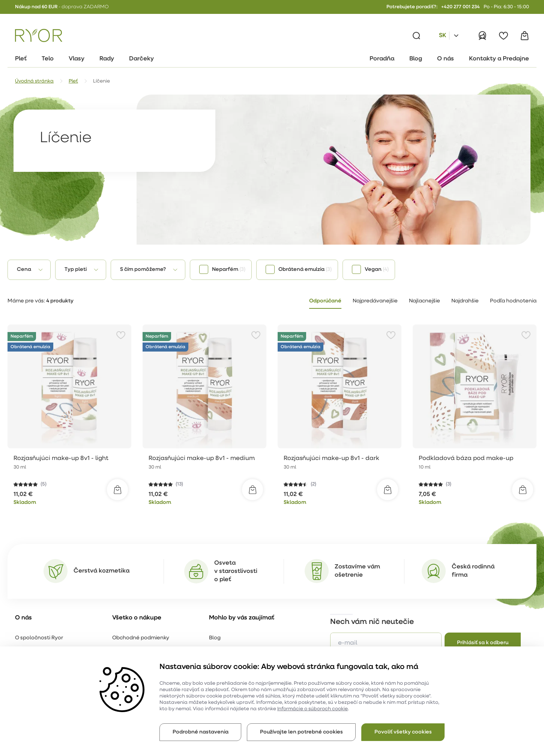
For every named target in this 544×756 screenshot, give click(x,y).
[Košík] (524, 36)
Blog (215, 638)
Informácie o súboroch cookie (313, 709)
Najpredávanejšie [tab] (375, 301)
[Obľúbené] (503, 36)
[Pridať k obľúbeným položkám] (121, 335)
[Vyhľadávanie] (416, 36)
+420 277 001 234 (461, 7)
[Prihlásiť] (482, 36)
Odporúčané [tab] (325, 301)
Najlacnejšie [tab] (425, 301)
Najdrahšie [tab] (465, 301)
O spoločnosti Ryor (39, 638)
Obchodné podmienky (141, 638)
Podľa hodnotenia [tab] (513, 301)
